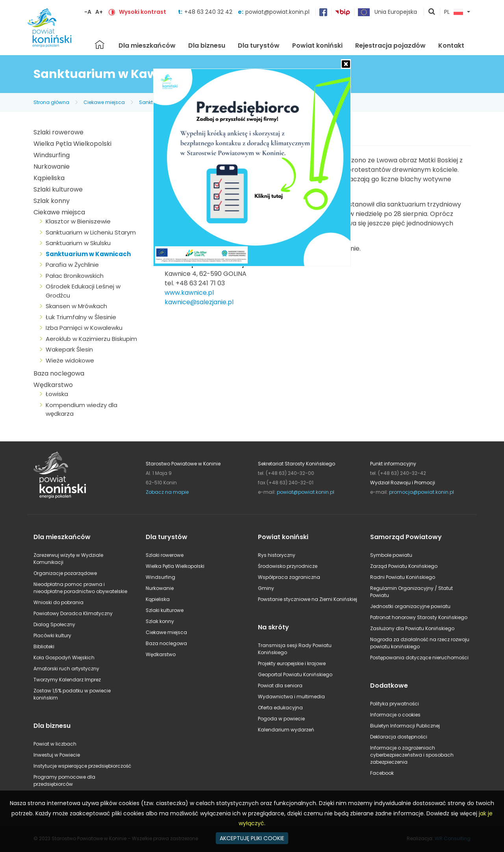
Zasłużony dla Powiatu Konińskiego (412, 628)
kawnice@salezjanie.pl (199, 302)
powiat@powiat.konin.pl (277, 12)
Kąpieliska (49, 178)
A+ (99, 12)
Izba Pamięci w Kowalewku (84, 328)
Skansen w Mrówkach (76, 306)
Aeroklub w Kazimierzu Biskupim (91, 339)
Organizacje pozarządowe (65, 573)
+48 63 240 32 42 (209, 12)
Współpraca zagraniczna (289, 577)
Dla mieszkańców (147, 46)
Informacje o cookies (395, 715)
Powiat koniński (317, 46)
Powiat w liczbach (55, 744)
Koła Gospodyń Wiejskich (64, 658)
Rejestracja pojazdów (390, 46)
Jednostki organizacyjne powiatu (410, 606)
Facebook (382, 773)
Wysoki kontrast (143, 12)
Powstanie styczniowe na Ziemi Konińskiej (308, 599)
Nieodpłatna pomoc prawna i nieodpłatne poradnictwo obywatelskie (80, 588)
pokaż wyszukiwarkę (432, 12)
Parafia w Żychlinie (72, 265)
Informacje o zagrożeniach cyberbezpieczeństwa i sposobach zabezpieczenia (412, 755)
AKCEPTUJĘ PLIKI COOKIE (252, 838)
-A (88, 12)
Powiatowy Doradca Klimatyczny (73, 613)
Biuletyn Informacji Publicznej (405, 726)
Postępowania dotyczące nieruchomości (419, 658)
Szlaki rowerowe (58, 132)
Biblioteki (44, 646)
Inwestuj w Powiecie (57, 755)
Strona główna (100, 45)
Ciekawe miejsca (104, 102)
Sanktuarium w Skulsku (78, 243)
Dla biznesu (207, 46)
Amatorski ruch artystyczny (66, 669)
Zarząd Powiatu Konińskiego (404, 566)
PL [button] (454, 12)
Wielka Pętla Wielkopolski (72, 144)
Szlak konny (52, 201)
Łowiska (57, 394)
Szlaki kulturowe (58, 189)
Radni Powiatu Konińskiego (403, 577)
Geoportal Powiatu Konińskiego (295, 674)
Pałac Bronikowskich (75, 276)
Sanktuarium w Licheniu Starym (91, 232)
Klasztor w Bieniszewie (78, 221)
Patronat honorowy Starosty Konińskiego (419, 617)
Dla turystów (259, 46)
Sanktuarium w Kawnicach (88, 254)
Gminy (266, 588)
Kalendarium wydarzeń (286, 730)
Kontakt (451, 46)
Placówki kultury (52, 635)
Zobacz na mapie (167, 492)
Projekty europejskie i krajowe (292, 663)
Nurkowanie (52, 166)
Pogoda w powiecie (281, 719)
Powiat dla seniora (280, 686)
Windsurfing (52, 155)
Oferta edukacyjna (280, 708)
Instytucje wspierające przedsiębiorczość (82, 766)
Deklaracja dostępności (399, 737)
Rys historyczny (277, 555)
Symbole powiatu (391, 555)
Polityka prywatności (395, 704)
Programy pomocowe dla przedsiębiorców (64, 780)
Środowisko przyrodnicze (288, 566)
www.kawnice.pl (189, 293)
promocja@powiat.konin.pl (422, 492)
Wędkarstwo (53, 385)
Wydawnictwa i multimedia (291, 697)
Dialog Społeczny (54, 624)
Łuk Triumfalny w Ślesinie (81, 317)
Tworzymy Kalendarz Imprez (67, 680)
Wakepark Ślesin (69, 349)
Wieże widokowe (70, 360)
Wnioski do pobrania (58, 602)
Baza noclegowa (59, 373)
